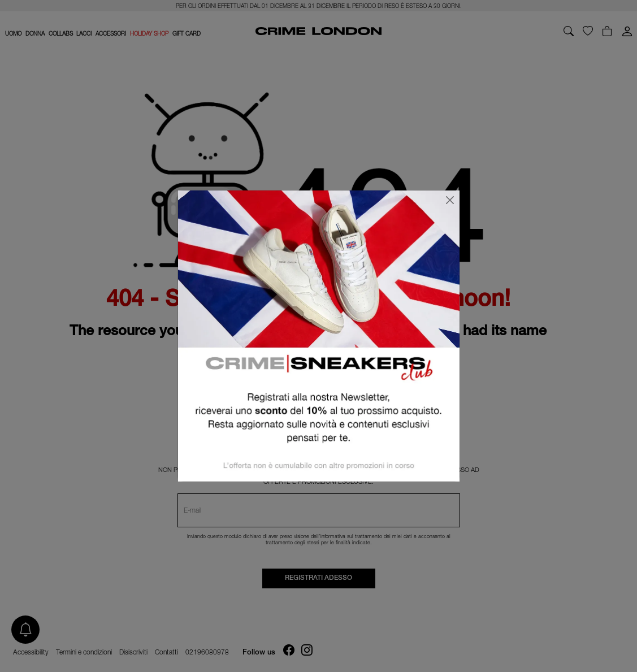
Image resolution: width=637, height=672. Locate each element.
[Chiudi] (450, 200)
